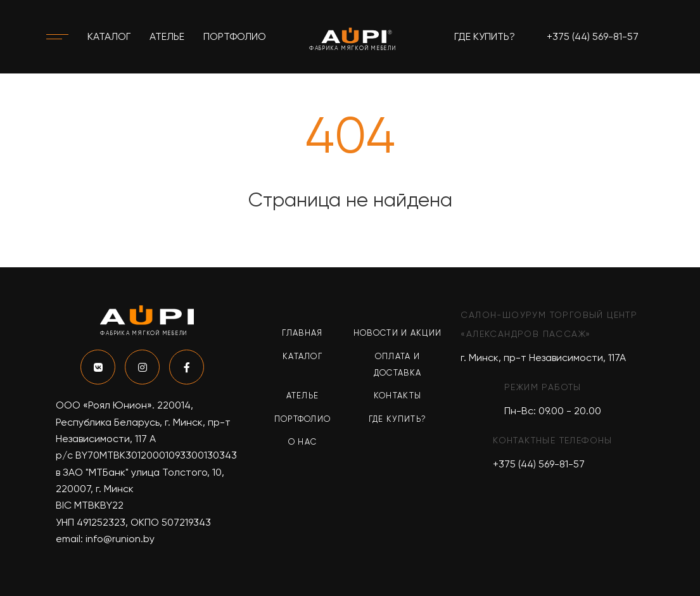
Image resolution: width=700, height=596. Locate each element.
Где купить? (485, 36)
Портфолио (235, 36)
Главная (302, 333)
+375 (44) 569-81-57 (593, 36)
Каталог (109, 36)
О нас (303, 442)
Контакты (398, 396)
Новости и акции (398, 333)
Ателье (167, 36)
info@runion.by (120, 539)
